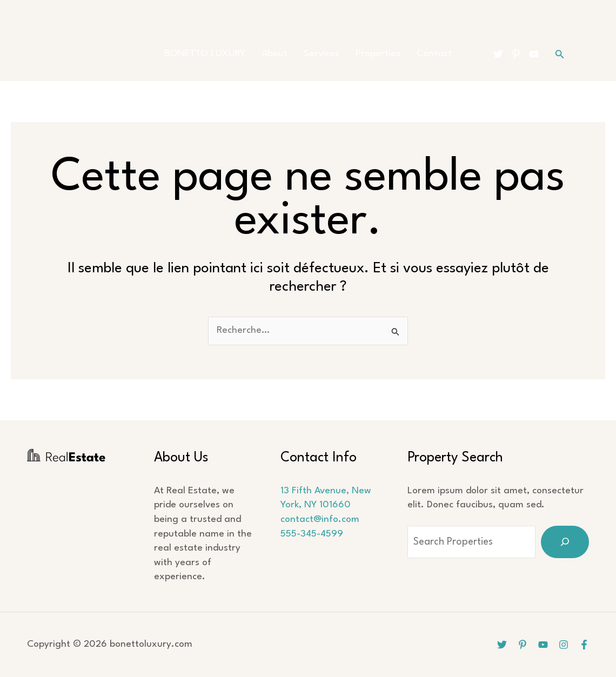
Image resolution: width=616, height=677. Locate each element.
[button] (560, 54)
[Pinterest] (516, 54)
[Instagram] (564, 645)
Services (322, 54)
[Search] (565, 542)
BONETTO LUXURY (205, 54)
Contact (434, 54)
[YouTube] (534, 54)
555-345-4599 (312, 534)
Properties (378, 54)
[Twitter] (498, 54)
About (274, 54)
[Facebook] (584, 645)
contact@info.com (320, 520)
